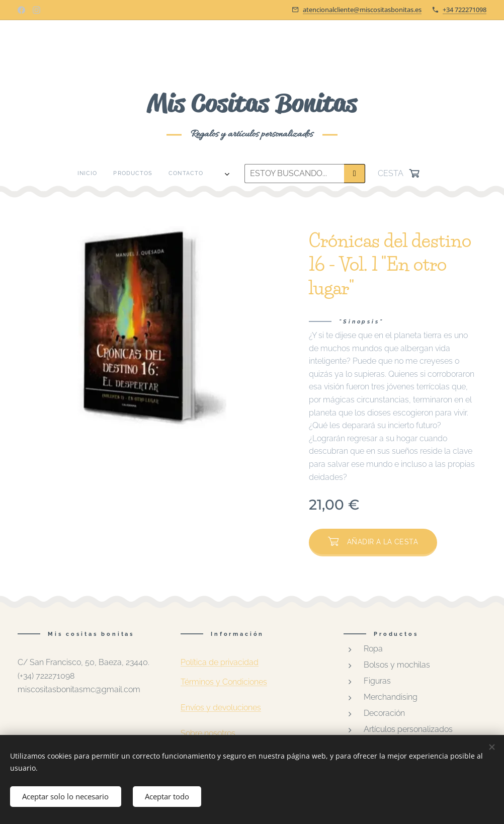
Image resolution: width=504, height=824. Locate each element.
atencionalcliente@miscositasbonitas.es (362, 10)
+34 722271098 (465, 10)
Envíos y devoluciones (221, 708)
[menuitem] (108, 174)
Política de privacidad (220, 662)
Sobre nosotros (208, 734)
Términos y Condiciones (224, 682)
